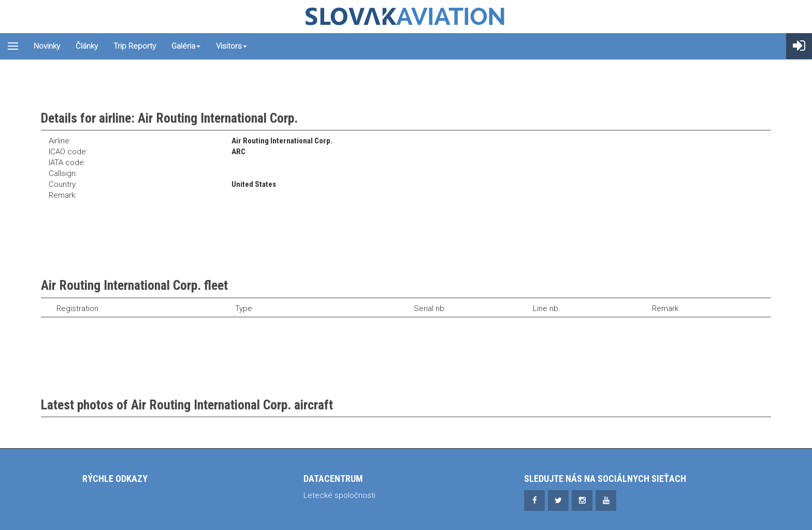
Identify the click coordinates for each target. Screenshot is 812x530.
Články (87, 46)
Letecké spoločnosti (339, 495)
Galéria (186, 46)
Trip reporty (135, 46)
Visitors (231, 46)
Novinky (47, 46)
